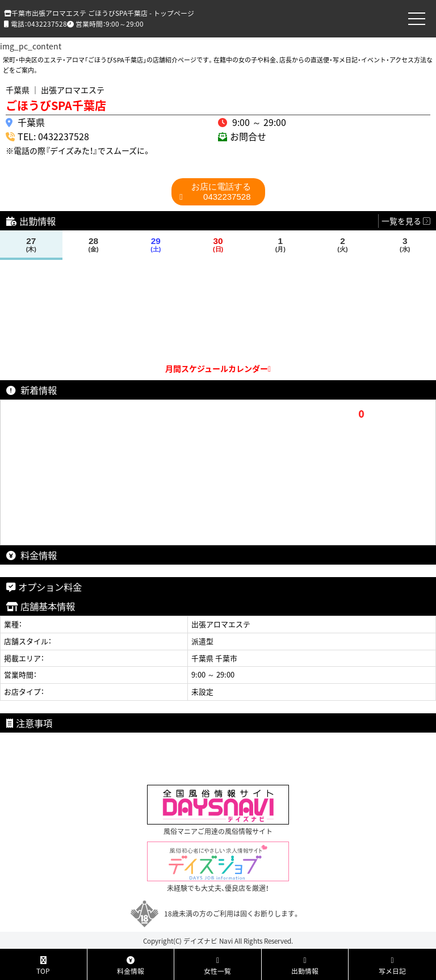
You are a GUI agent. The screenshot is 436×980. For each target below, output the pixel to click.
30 (218, 245)
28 (93, 245)
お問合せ (248, 136)
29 (156, 245)
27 (31, 245)
